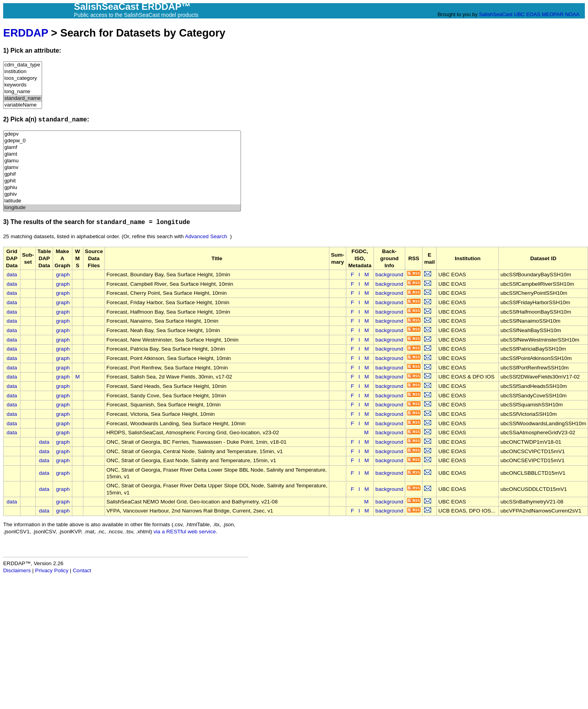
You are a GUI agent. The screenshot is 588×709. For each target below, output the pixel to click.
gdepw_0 (122, 141)
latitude (122, 201)
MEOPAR (552, 14)
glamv (122, 168)
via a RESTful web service (185, 532)
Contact (82, 570)
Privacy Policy (52, 570)
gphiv (122, 194)
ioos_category (23, 78)
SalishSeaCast (496, 14)
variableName (23, 105)
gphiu (122, 188)
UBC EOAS (527, 14)
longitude (122, 208)
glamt (122, 154)
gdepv (122, 134)
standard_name (23, 98)
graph (63, 275)
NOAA (572, 14)
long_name (23, 92)
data (12, 275)
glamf (122, 148)
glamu (122, 161)
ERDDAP (26, 33)
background (389, 275)
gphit (122, 181)
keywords (23, 85)
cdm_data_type (23, 65)
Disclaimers (17, 570)
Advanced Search (206, 236)
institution (23, 72)
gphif (122, 174)
